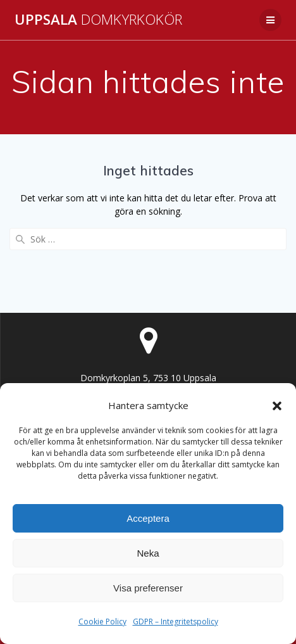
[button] (277, 406)
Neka (148, 553)
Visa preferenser (148, 588)
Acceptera (148, 518)
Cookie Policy (102, 622)
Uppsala (98, 20)
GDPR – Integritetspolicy (176, 622)
